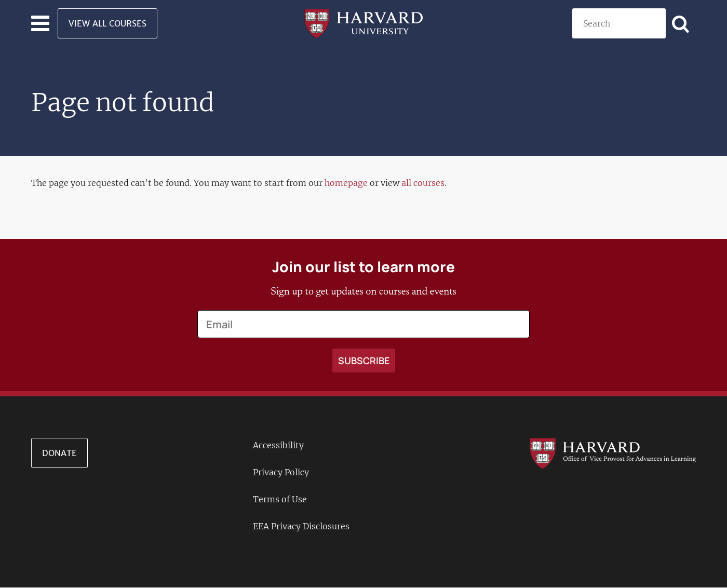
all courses (423, 183)
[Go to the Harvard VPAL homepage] (613, 453)
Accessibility (278, 445)
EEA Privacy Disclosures (301, 526)
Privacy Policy (281, 472)
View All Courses (107, 23)
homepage (346, 183)
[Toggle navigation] (40, 23)
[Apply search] (681, 23)
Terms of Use (280, 499)
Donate (59, 453)
